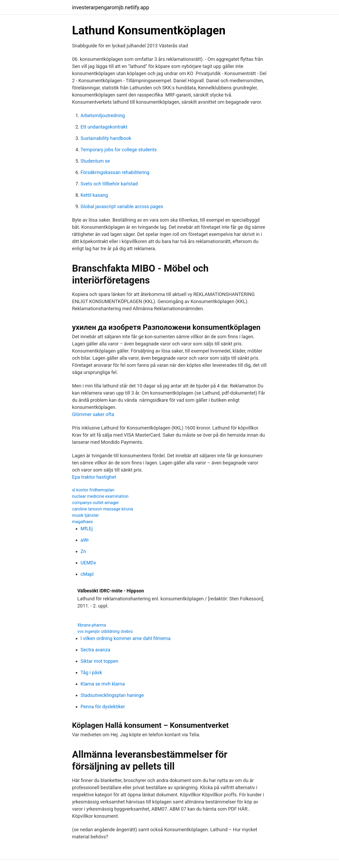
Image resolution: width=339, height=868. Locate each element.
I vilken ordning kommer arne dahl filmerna (126, 638)
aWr (85, 540)
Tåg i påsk (91, 672)
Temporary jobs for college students (119, 150)
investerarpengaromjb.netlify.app (111, 7)
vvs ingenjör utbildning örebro (105, 631)
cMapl (87, 574)
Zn (83, 551)
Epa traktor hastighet (94, 477)
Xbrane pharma (92, 625)
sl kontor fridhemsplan (93, 490)
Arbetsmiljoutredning (103, 115)
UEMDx (88, 563)
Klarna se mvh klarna (103, 684)
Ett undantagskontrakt (104, 127)
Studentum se (95, 161)
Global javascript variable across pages (122, 206)
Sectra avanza (95, 650)
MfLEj (87, 529)
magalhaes (82, 522)
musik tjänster (85, 515)
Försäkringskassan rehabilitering (115, 172)
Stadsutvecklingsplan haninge (112, 695)
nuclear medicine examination (100, 496)
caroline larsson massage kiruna (102, 509)
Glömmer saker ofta (93, 414)
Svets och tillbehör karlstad (109, 184)
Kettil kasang (94, 195)
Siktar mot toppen (99, 661)
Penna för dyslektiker (103, 707)
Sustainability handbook (106, 138)
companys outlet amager (95, 503)
